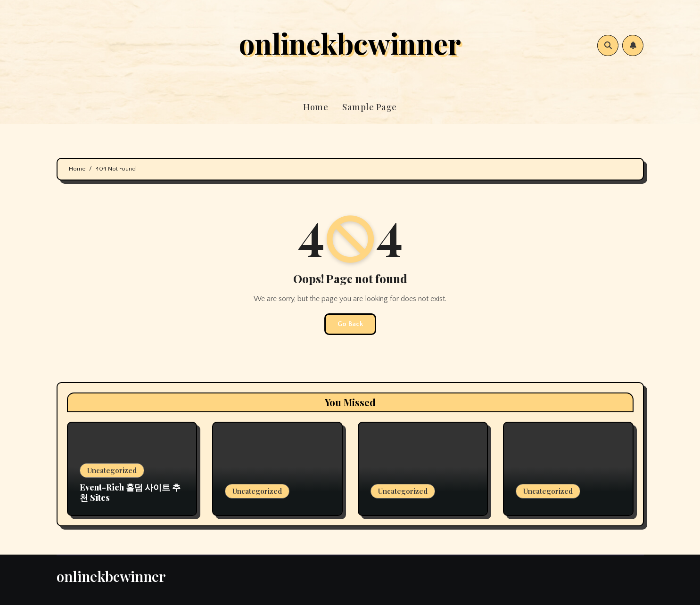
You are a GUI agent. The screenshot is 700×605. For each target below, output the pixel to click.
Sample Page (370, 107)
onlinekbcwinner (350, 43)
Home (316, 107)
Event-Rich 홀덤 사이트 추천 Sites (130, 492)
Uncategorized (112, 470)
